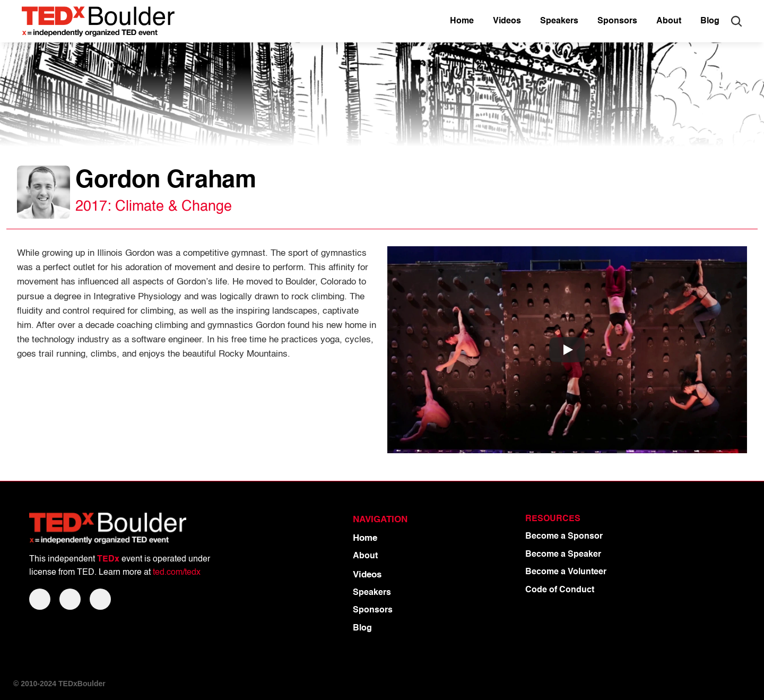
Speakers (372, 593)
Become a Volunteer (566, 572)
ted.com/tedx (177, 573)
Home (365, 538)
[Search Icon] (736, 21)
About (365, 556)
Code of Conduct (560, 590)
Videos (367, 575)
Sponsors (373, 610)
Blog (362, 628)
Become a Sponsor (564, 537)
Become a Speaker (563, 555)
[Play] (567, 350)
